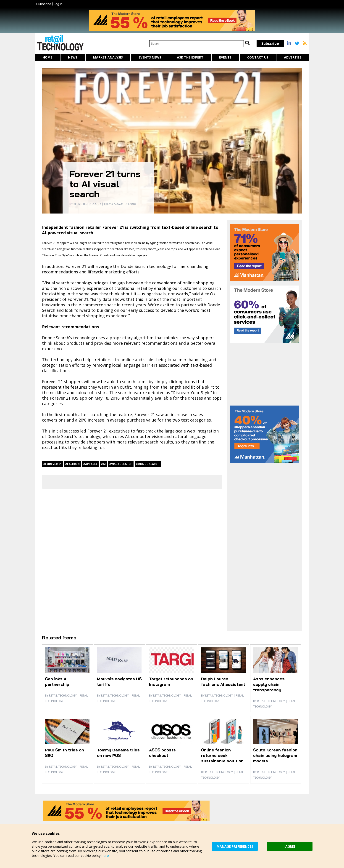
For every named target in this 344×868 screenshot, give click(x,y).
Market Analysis (108, 57)
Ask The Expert (190, 57)
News (73, 57)
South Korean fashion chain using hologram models (275, 755)
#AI (103, 464)
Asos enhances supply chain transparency (269, 684)
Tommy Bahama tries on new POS (118, 753)
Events (225, 57)
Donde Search (134, 266)
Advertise (293, 57)
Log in (58, 4)
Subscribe (44, 4)
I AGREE (290, 846)
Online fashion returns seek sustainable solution (222, 755)
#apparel (90, 464)
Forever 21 (76, 266)
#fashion (72, 464)
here (105, 855)
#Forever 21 (52, 464)
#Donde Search (148, 464)
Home (47, 57)
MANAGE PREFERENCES (235, 846)
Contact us (258, 57)
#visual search (121, 464)
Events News (150, 57)
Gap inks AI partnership (57, 682)
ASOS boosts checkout (162, 753)
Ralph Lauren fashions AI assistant (223, 682)
